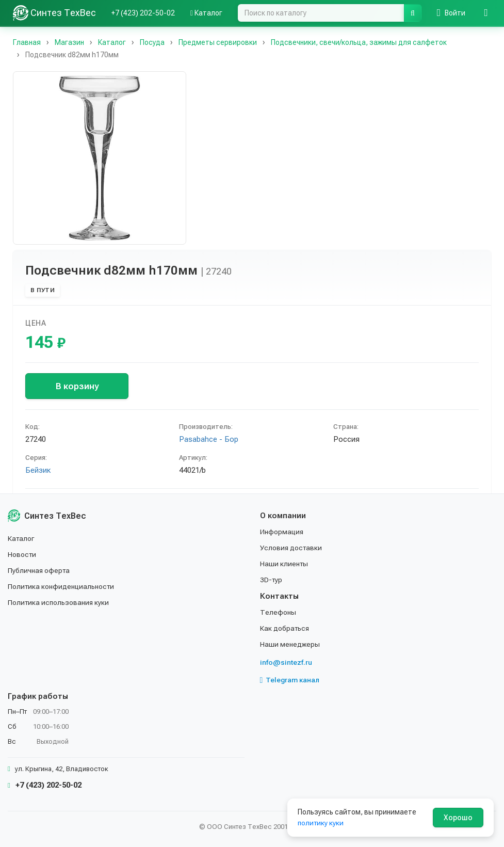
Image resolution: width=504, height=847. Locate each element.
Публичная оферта (39, 572)
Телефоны (278, 613)
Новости (22, 556)
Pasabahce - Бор (209, 439)
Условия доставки (292, 550)
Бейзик (38, 470)
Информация (282, 534)
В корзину (77, 386)
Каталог (206, 13)
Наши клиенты (284, 565)
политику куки (321, 823)
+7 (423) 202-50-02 (143, 13)
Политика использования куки (59, 603)
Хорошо (458, 818)
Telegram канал (290, 680)
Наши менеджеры (290, 645)
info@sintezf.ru (286, 662)
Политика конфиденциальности (62, 588)
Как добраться (285, 629)
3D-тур (272, 581)
